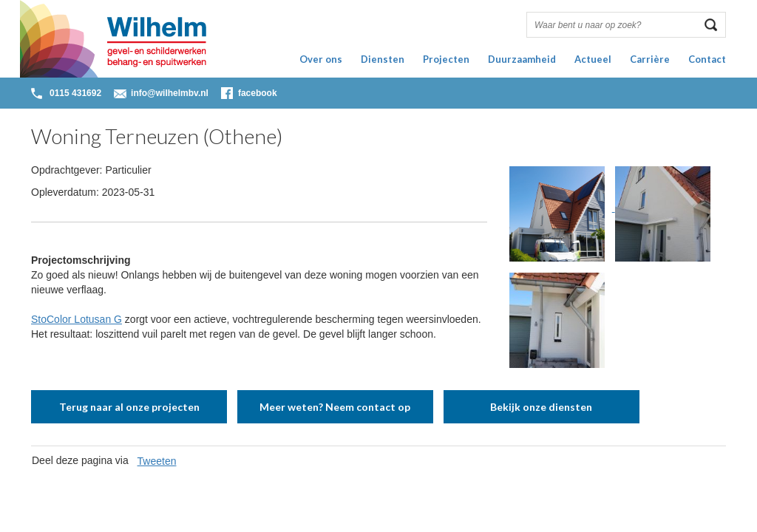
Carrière (650, 59)
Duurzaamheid (522, 59)
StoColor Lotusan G (77, 319)
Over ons (321, 59)
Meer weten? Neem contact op (335, 407)
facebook (258, 93)
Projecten (446, 59)
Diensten (383, 59)
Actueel (593, 59)
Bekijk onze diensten (541, 407)
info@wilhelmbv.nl (170, 93)
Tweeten (157, 461)
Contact (707, 59)
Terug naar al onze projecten (129, 407)
